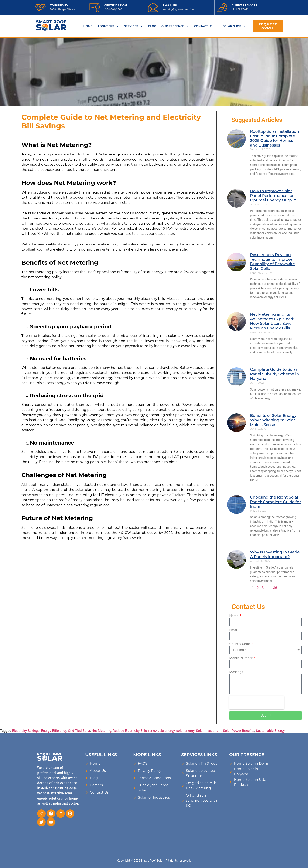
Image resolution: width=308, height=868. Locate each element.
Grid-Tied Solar (79, 731)
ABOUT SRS (108, 26)
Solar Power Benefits (239, 731)
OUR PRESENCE (175, 26)
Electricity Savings (26, 731)
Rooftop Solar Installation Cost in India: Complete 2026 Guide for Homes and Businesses (274, 138)
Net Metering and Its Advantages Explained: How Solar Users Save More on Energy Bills (272, 321)
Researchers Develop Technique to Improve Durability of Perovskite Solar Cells (272, 262)
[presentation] (257, 703)
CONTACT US (206, 26)
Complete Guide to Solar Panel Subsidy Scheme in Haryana (274, 374)
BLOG (152, 26)
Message (236, 672)
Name (234, 616)
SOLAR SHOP (234, 26)
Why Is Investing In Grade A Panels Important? (275, 554)
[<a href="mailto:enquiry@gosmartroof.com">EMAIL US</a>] (153, 7)
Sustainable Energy (270, 731)
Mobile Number (241, 658)
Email (234, 630)
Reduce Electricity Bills (130, 731)
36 (275, 588)
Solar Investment (209, 731)
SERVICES (134, 26)
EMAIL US (170, 5)
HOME (88, 26)
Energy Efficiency (54, 731)
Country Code (240, 644)
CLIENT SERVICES (244, 5)
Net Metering (101, 731)
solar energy (185, 731)
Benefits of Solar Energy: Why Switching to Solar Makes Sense (274, 420)
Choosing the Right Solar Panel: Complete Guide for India (275, 502)
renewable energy (161, 731)
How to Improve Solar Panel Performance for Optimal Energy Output (273, 196)
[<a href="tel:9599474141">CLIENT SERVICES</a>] (222, 7)
